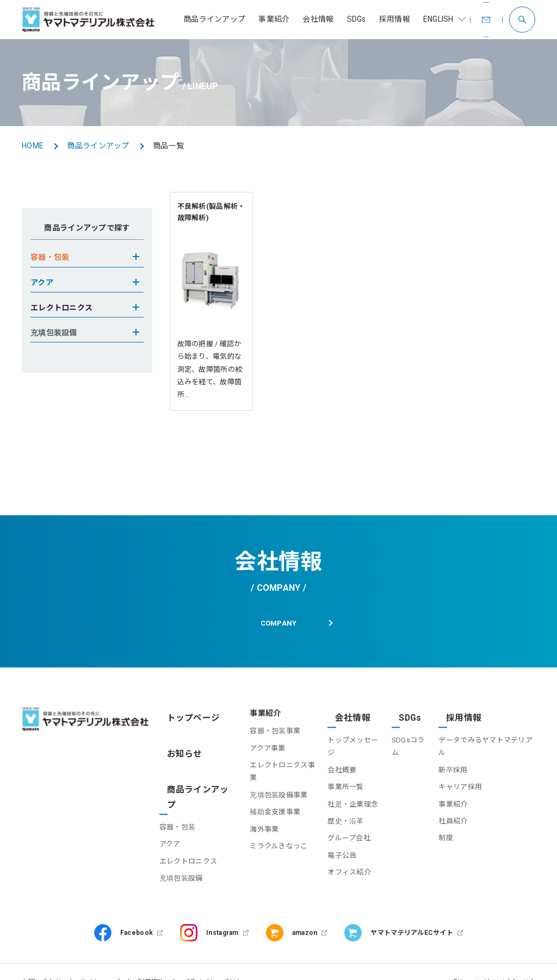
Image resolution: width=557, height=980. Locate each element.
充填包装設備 (188, 842)
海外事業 (251, 823)
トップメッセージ (347, 738)
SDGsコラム (405, 738)
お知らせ (181, 747)
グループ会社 (340, 823)
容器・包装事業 (262, 738)
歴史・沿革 (336, 806)
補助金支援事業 (262, 806)
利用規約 (151, 962)
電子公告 (333, 840)
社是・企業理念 (344, 789)
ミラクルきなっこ (265, 840)
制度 (441, 823)
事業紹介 (448, 789)
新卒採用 (448, 755)
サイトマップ (100, 962)
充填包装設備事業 (265, 789)
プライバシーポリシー (216, 962)
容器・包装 (184, 791)
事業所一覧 (336, 772)
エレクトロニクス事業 (273, 772)
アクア (177, 808)
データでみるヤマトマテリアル (485, 738)
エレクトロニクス (195, 825)
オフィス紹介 (340, 857)
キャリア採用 (456, 772)
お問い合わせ (42, 962)
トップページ (189, 720)
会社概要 (333, 755)
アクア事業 (254, 755)
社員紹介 (448, 806)
